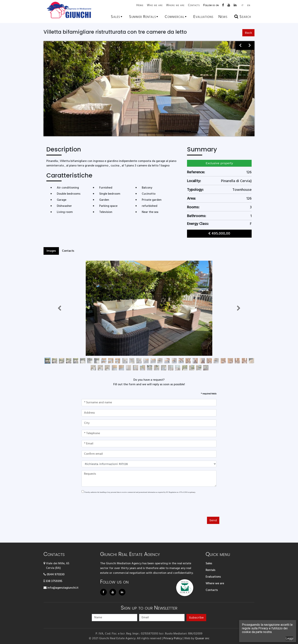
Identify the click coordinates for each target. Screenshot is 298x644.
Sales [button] (115, 17)
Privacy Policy (173, 638)
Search (243, 17)
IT (243, 6)
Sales (209, 564)
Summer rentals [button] (143, 17)
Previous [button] (240, 47)
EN (249, 6)
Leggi (289, 638)
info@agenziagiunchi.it (61, 588)
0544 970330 (54, 575)
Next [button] (250, 47)
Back (248, 33)
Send (213, 520)
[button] (59, 308)
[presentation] (110, 506)
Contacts (194, 5)
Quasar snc (202, 638)
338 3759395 (53, 581)
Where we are (175, 5)
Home (140, 5)
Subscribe (196, 617)
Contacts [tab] (68, 251)
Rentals (210, 570)
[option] (189, 89)
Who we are (155, 5)
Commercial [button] (175, 17)
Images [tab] (51, 251)
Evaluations (213, 577)
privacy (193, 492)
